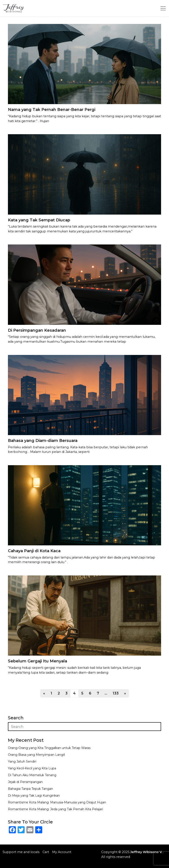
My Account (62, 852)
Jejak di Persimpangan (25, 782)
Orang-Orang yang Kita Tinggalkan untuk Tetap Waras (49, 748)
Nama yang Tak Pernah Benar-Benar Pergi (52, 110)
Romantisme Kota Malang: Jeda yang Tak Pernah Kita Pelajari (55, 809)
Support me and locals (21, 852)
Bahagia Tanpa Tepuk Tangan (30, 789)
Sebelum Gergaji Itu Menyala (38, 661)
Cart (46, 852)
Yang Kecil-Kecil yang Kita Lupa (32, 768)
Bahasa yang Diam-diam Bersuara (43, 441)
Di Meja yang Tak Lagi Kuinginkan (34, 796)
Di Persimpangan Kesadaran (37, 330)
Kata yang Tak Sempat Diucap (39, 220)
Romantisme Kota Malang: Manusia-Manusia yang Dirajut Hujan (57, 802)
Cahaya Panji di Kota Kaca (34, 551)
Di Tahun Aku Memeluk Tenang (32, 775)
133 (116, 693)
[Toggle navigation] (163, 8)
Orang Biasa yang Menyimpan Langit (37, 755)
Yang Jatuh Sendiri (22, 761)
